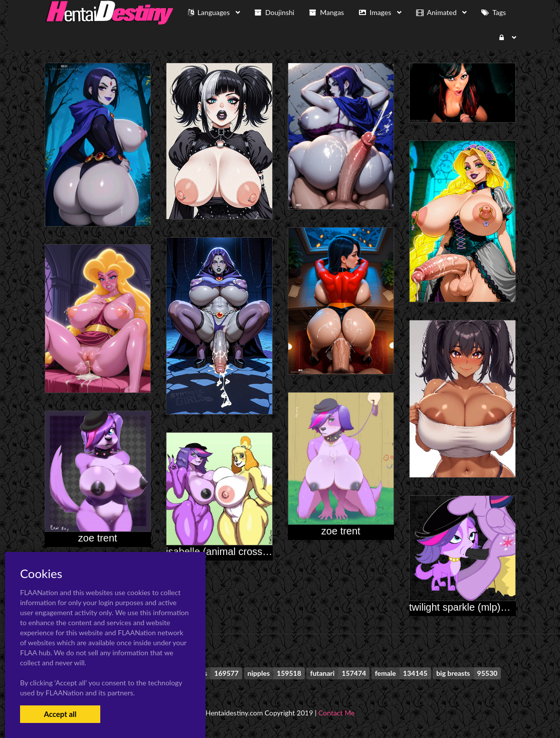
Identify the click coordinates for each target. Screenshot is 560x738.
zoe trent (341, 531)
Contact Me (336, 713)
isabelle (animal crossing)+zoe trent (245, 551)
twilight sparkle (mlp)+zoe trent (477, 607)
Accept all (60, 714)
